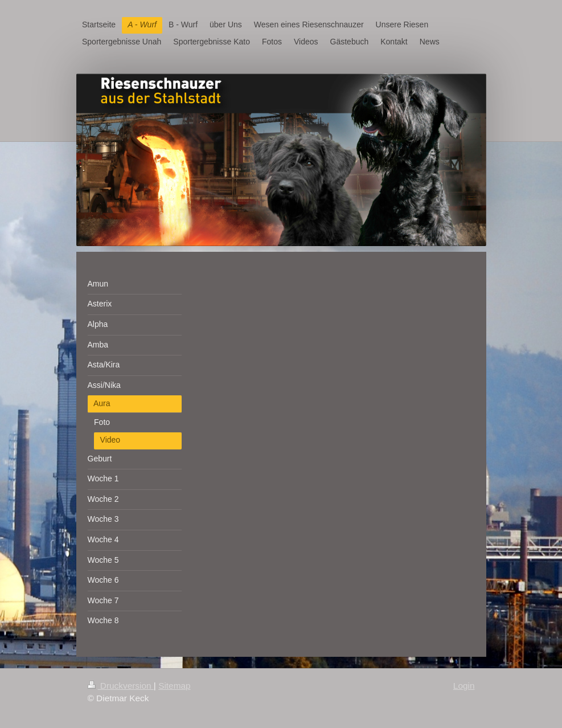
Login (464, 686)
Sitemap (174, 686)
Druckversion (121, 686)
